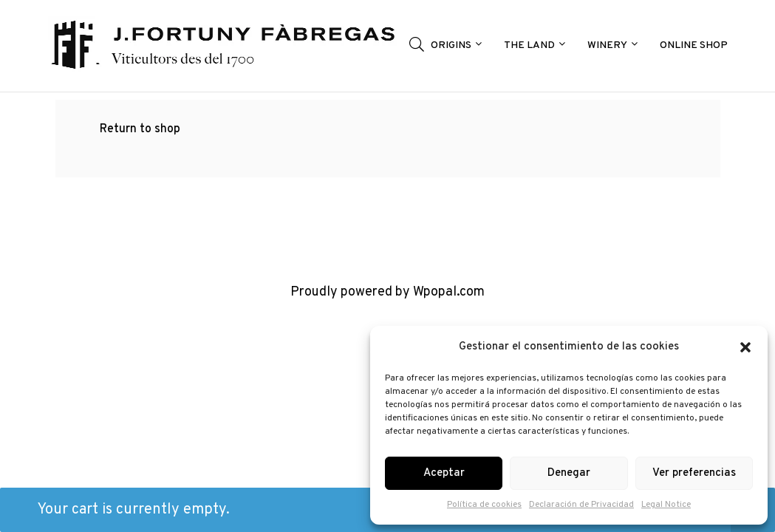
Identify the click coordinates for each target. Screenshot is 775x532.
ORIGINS (454, 45)
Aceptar (444, 473)
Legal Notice (666, 505)
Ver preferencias (694, 473)
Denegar (569, 473)
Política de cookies (484, 505)
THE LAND (533, 45)
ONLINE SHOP (694, 45)
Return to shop (140, 129)
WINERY (611, 45)
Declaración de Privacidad (581, 505)
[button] (745, 347)
